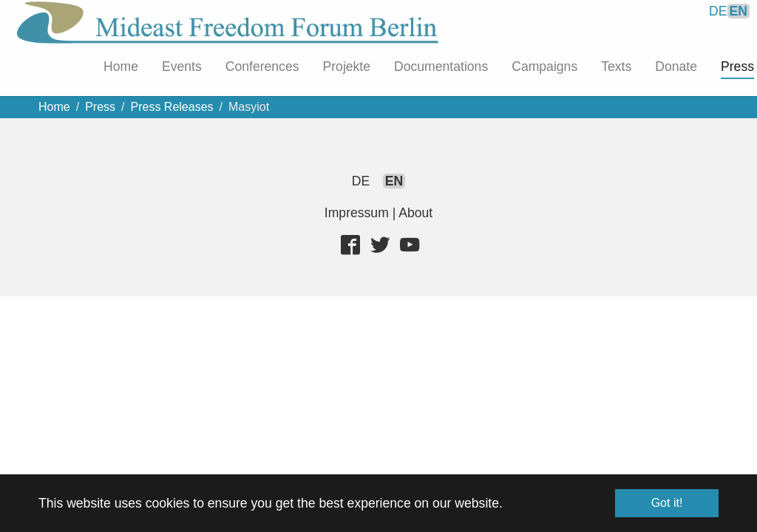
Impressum (357, 213)
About (415, 213)
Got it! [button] (667, 503)
